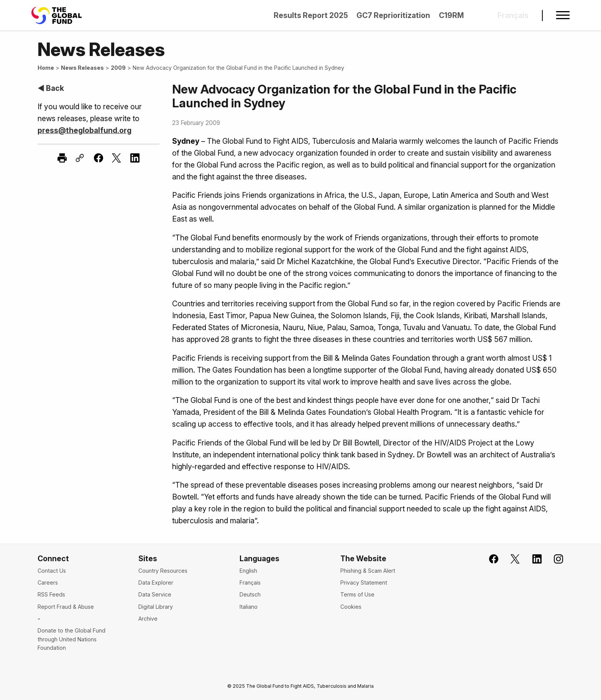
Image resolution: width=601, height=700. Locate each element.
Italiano (249, 607)
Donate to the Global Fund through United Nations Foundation (71, 639)
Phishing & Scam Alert (368, 571)
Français (250, 583)
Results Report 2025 (311, 15)
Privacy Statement (364, 583)
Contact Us (52, 571)
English (248, 571)
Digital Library (156, 607)
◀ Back (51, 88)
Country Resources (163, 571)
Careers (48, 583)
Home (46, 68)
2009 (118, 68)
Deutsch (250, 594)
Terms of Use (357, 594)
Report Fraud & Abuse (66, 607)
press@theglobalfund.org (85, 130)
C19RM (451, 15)
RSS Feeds (51, 594)
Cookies (351, 607)
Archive (148, 619)
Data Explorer (156, 583)
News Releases (82, 68)
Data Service (155, 594)
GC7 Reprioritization (393, 15)
